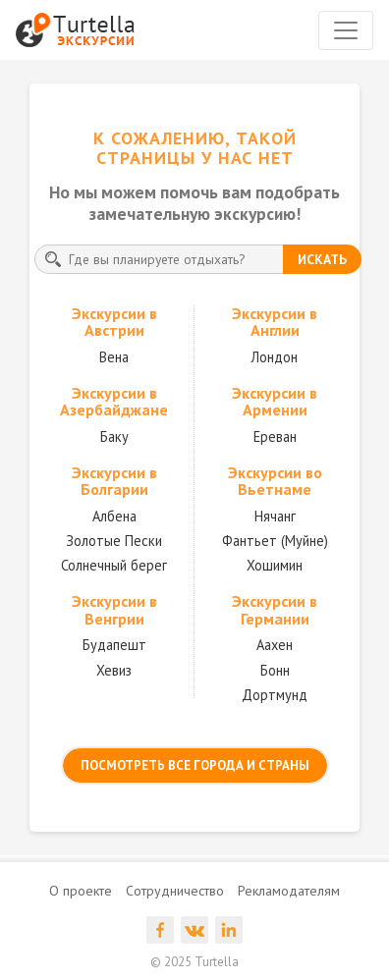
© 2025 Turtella (194, 962)
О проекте (81, 891)
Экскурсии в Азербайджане (114, 402)
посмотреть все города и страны (195, 765)
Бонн (275, 670)
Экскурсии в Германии (275, 610)
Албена (114, 516)
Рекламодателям (289, 891)
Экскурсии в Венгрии (114, 610)
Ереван (275, 436)
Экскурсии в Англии (275, 322)
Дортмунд (275, 695)
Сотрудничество (175, 891)
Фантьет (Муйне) (275, 541)
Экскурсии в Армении (275, 402)
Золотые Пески (114, 541)
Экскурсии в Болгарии (114, 481)
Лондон (275, 357)
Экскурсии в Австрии (114, 322)
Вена (114, 357)
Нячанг (275, 516)
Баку (114, 436)
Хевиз (114, 670)
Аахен (275, 645)
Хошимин (275, 565)
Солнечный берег (114, 565)
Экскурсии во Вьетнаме (275, 481)
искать (322, 259)
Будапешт (114, 645)
